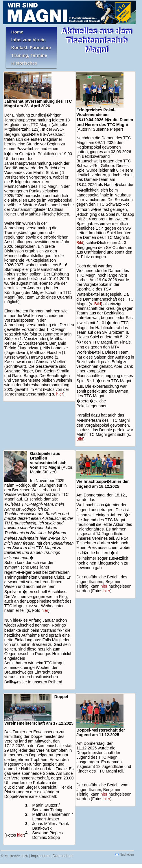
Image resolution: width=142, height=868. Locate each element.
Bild (80, 243)
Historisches (24, 63)
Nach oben (124, 855)
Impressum (40, 856)
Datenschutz (63, 856)
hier (60, 394)
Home (17, 32)
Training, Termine (29, 55)
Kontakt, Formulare (31, 47)
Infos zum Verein (28, 40)
